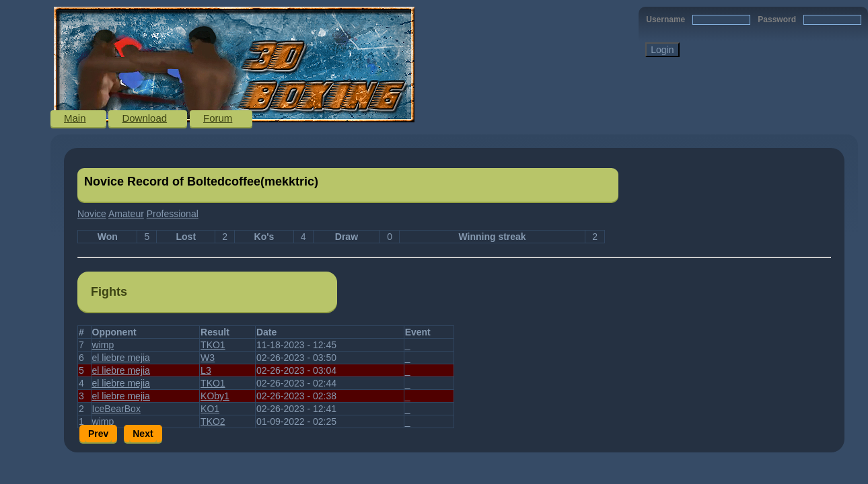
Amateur (126, 214)
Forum (218, 118)
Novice (92, 214)
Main (75, 118)
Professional (173, 214)
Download (144, 118)
